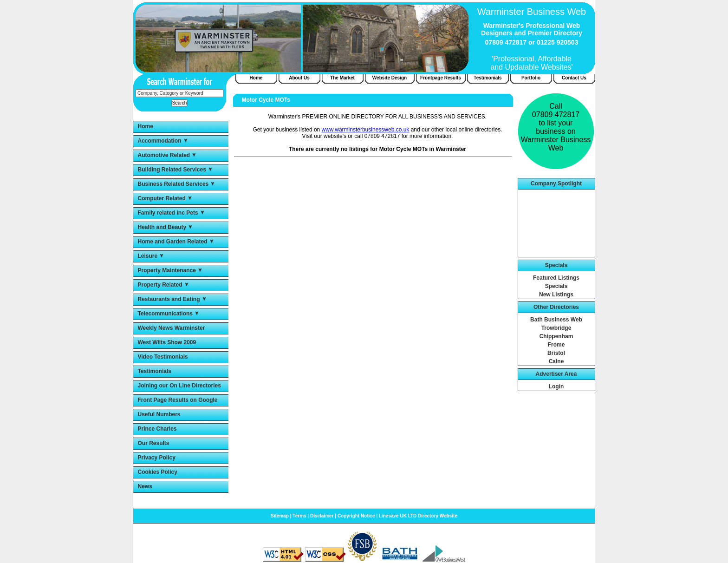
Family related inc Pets (168, 213)
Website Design (390, 78)
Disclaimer (322, 516)
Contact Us (574, 78)
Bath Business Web (556, 320)
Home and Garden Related (173, 242)
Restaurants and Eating (169, 299)
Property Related (160, 285)
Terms (299, 516)
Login (556, 386)
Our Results (154, 443)
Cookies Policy (158, 472)
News (145, 486)
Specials (556, 286)
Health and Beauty (162, 227)
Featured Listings (556, 278)
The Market (342, 78)
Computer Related (162, 198)
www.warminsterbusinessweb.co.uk (366, 130)
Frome (556, 345)
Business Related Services (173, 184)
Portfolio (531, 78)
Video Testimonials (163, 357)
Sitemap (280, 516)
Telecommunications (165, 314)
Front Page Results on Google (178, 400)
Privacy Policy (157, 458)
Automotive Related (164, 155)
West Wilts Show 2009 (167, 342)
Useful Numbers (159, 414)
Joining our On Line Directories (179, 386)
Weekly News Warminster (172, 328)
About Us (299, 78)
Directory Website (438, 516)
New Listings (556, 295)
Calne (556, 361)
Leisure (148, 256)
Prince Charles (157, 429)
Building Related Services (172, 170)
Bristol (556, 353)
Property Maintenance (167, 270)
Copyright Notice (356, 516)
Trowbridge (556, 328)
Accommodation (160, 141)
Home (146, 126)
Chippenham (556, 336)
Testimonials (155, 371)
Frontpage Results (441, 78)
